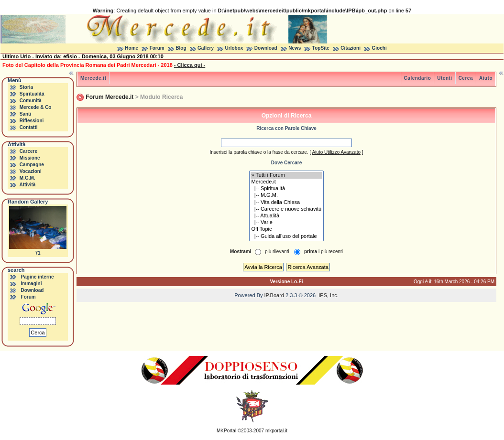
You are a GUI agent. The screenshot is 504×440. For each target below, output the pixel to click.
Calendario (418, 78)
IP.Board (274, 295)
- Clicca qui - (190, 65)
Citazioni (351, 48)
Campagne (32, 165)
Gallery (206, 48)
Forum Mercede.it (110, 97)
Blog (181, 48)
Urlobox (234, 48)
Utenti (444, 78)
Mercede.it (93, 78)
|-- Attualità (287, 216)
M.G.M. (27, 178)
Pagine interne (38, 277)
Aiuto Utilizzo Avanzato (336, 152)
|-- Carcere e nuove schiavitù (287, 209)
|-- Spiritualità (287, 189)
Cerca (466, 78)
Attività (27, 185)
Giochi (379, 48)
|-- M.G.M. (287, 195)
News (295, 48)
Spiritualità (32, 94)
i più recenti (323, 252)
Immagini (32, 284)
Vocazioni (31, 171)
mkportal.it (276, 431)
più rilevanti (277, 252)
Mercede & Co (36, 107)
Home (131, 48)
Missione (30, 158)
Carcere (28, 151)
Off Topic (287, 229)
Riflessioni (32, 121)
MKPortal (226, 431)
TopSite (321, 48)
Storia (26, 87)
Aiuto (486, 78)
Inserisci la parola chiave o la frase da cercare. (259, 152)
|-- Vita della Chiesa (287, 203)
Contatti (29, 127)
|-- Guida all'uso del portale (287, 236)
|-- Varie (287, 223)
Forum (157, 48)
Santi (25, 114)
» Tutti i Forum (287, 175)
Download (266, 48)
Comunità (31, 101)
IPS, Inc (328, 295)
